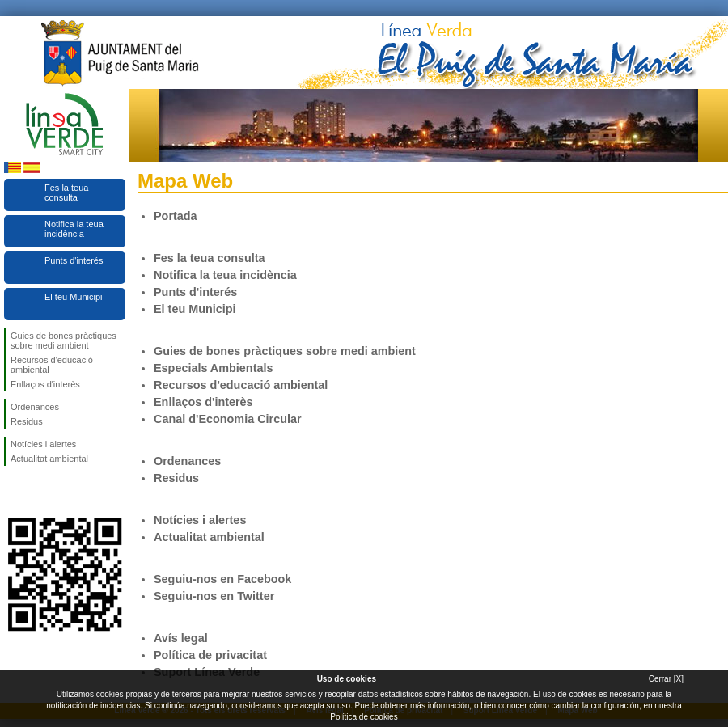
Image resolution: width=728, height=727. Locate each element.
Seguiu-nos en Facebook (14, 492)
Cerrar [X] (666, 679)
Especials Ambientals (213, 368)
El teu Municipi (74, 297)
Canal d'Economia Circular (228, 419)
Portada (176, 216)
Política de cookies (364, 717)
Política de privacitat (210, 655)
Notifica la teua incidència (74, 229)
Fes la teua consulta (66, 192)
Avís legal (181, 638)
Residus (27, 421)
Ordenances (35, 407)
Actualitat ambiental (49, 459)
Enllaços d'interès (45, 384)
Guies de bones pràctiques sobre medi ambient (63, 340)
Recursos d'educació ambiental (52, 365)
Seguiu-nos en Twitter (40, 492)
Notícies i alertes (43, 444)
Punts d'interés (74, 260)
